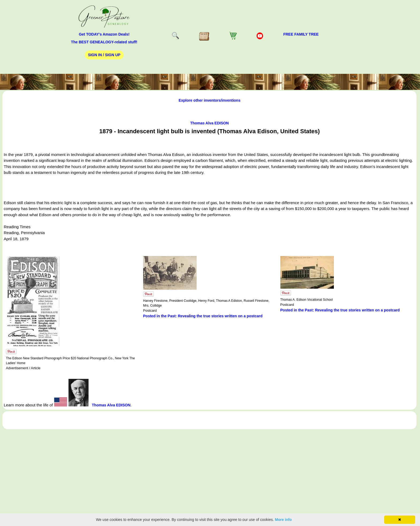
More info (283, 520)
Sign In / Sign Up (104, 55)
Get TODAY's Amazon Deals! (104, 34)
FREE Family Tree (301, 34)
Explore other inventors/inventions (210, 100)
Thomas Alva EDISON (209, 123)
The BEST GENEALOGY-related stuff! (104, 42)
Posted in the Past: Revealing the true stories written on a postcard (203, 316)
